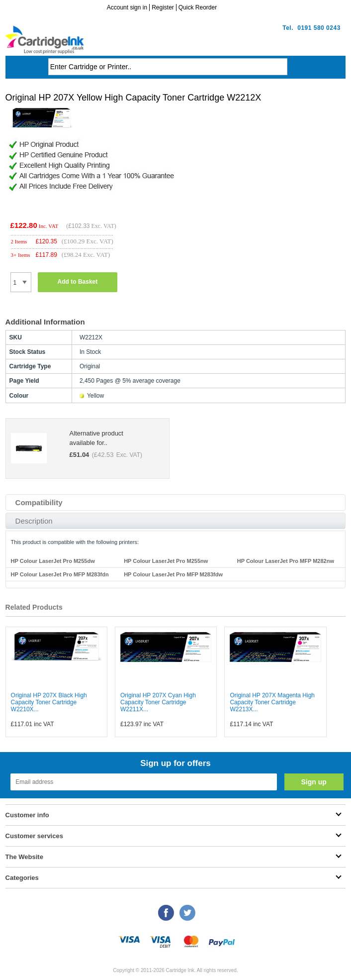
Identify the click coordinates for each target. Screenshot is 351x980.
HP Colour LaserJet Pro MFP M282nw (286, 561)
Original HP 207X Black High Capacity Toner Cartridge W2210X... (49, 702)
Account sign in (127, 7)
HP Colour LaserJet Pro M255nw (166, 561)
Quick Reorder (198, 7)
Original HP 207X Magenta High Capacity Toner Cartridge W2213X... (272, 702)
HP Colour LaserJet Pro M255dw (53, 561)
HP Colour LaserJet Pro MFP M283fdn (60, 574)
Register (163, 7)
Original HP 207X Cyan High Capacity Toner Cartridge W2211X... (158, 702)
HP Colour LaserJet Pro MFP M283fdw (173, 574)
